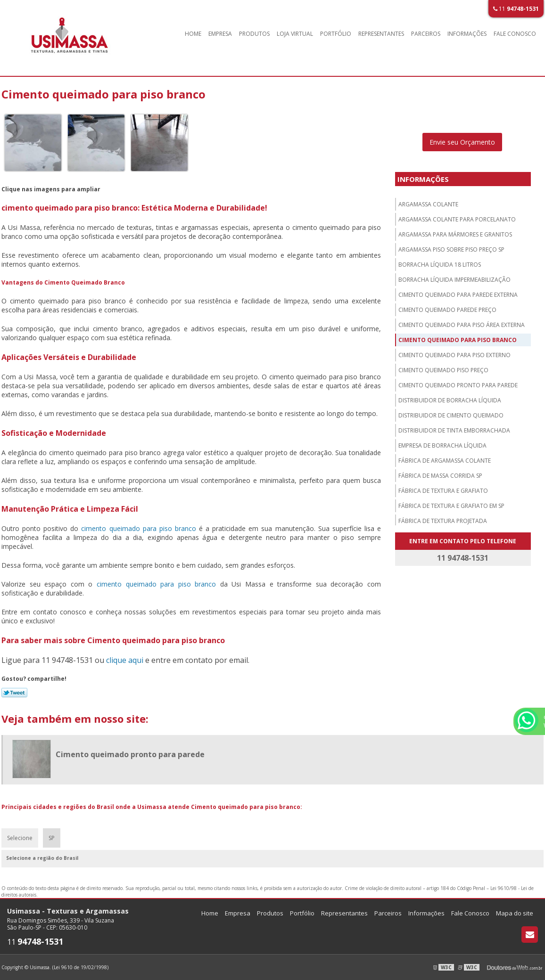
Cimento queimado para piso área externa (462, 325)
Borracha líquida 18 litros (440, 265)
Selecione (20, 838)
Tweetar (14, 693)
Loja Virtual (295, 34)
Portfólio (336, 34)
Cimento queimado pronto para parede (458, 385)
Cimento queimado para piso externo (454, 355)
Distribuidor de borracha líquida (450, 400)
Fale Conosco (515, 34)
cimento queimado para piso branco (138, 528)
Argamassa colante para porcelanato (457, 219)
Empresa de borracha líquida (442, 445)
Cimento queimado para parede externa (458, 295)
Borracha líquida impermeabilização (454, 280)
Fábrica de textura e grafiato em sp (451, 506)
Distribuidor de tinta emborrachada (454, 430)
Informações (467, 34)
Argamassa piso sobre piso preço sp (451, 249)
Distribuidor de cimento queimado (451, 415)
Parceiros (426, 34)
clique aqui (125, 660)
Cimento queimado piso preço (443, 370)
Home (193, 34)
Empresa (220, 34)
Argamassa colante (428, 204)
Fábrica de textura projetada (443, 521)
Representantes (381, 34)
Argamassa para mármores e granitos (455, 234)
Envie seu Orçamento (462, 142)
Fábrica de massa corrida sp (440, 476)
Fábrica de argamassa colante (445, 461)
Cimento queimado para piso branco (458, 340)
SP (52, 838)
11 (516, 9)
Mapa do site (515, 913)
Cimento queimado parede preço (447, 310)
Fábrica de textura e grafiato (443, 491)
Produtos (254, 34)
